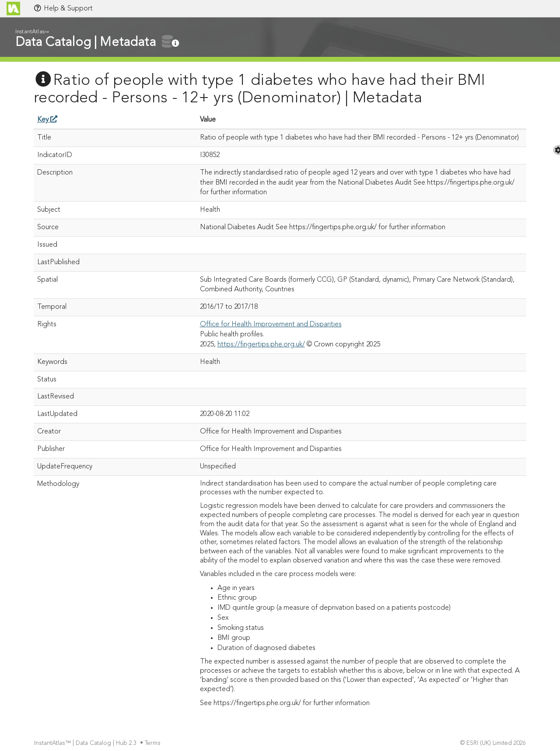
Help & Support (63, 8)
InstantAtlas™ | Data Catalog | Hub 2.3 (86, 743)
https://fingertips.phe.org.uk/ (261, 345)
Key (47, 120)
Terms (154, 743)
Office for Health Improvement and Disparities (271, 325)
